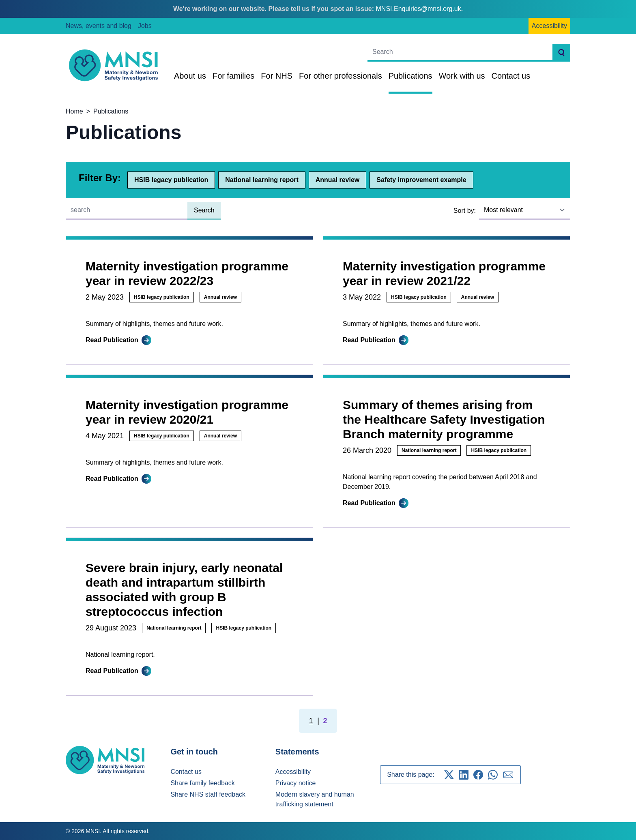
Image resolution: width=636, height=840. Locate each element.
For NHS (277, 76)
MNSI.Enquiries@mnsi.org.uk (419, 9)
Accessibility (549, 26)
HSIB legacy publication (171, 180)
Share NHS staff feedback (208, 794)
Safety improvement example (421, 180)
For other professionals (341, 76)
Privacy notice (296, 783)
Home (74, 111)
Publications (410, 76)
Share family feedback (202, 783)
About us (190, 76)
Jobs (145, 26)
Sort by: (465, 211)
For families (233, 76)
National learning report (262, 180)
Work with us (462, 76)
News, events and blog (99, 26)
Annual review (337, 180)
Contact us (511, 76)
